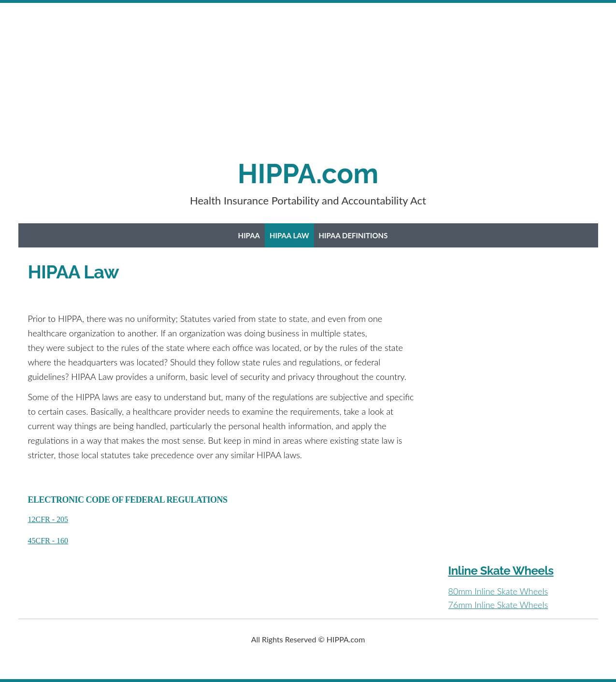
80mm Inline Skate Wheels (498, 591)
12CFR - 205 (48, 519)
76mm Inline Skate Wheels (498, 605)
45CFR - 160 (48, 541)
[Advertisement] (290, 90)
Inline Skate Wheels (501, 571)
